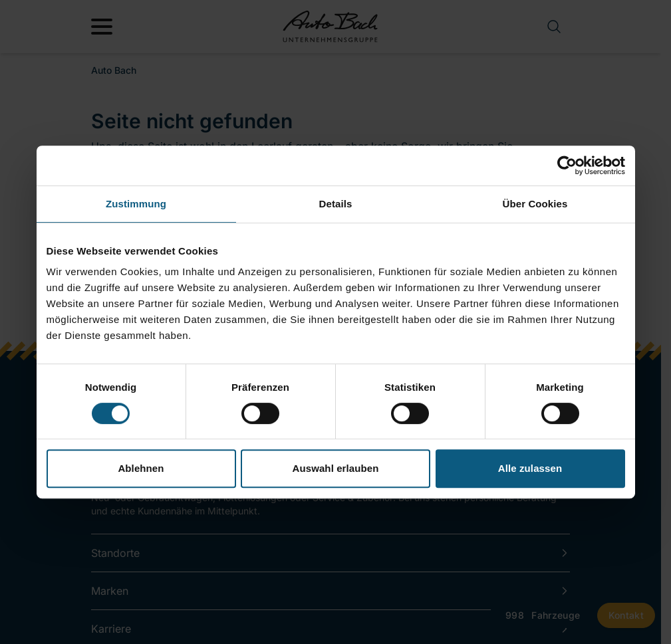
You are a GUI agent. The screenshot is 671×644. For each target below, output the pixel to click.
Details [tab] (336, 204)
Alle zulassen (530, 468)
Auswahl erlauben (336, 468)
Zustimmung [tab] (136, 204)
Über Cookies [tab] (535, 204)
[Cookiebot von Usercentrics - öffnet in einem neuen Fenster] (567, 165)
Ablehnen (141, 468)
